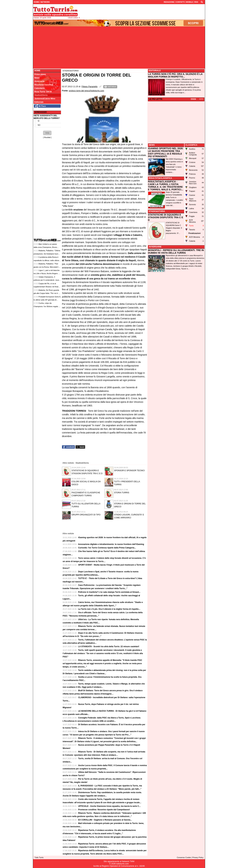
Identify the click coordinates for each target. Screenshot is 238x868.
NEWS (152, 145)
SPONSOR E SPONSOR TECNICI (129, 471)
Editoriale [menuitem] (39, 102)
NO (39, 125)
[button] (47, 133)
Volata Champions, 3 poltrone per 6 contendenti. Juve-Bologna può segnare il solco (47, 280)
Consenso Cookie (184, 857)
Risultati (47, 137)
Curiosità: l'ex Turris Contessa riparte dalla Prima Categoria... (107, 548)
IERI (201, 99)
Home (37, 71)
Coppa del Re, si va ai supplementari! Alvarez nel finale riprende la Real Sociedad (46, 287)
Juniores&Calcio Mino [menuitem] (45, 99)
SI (39, 121)
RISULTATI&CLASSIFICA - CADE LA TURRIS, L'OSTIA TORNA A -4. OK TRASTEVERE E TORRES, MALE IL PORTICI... (166, 186)
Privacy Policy (198, 857)
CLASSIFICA (191, 145)
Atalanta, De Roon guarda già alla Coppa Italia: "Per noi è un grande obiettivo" (47, 293)
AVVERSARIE (155, 247)
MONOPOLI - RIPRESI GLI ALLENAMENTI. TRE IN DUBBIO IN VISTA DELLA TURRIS (176, 252)
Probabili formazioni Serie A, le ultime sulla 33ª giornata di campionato (47, 300)
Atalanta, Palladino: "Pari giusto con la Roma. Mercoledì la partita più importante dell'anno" (47, 267)
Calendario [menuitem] (40, 88)
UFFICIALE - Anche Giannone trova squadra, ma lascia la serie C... (109, 806)
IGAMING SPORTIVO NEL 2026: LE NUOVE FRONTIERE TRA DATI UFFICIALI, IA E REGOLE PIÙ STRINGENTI (166, 152)
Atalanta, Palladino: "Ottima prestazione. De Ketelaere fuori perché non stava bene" (47, 254)
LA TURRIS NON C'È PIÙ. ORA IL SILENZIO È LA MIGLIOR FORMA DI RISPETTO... (175, 75)
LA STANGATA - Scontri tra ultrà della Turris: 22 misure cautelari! (109, 647)
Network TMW (128, 861)
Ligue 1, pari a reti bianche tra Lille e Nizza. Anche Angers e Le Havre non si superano (47, 274)
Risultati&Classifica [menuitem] (44, 85)
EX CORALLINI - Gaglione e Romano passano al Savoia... (105, 820)
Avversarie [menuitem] (39, 81)
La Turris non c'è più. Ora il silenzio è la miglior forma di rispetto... (109, 609)
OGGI (193, 99)
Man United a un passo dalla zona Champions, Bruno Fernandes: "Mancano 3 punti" (46, 247)
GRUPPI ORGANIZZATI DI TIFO (86, 515)
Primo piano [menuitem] (40, 74)
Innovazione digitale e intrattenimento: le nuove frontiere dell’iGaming (111, 544)
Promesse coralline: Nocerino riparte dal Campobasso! (104, 810)
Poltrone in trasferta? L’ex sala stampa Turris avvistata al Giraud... (109, 592)
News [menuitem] (37, 78)
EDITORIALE (155, 71)
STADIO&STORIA (157, 211)
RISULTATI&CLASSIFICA (160, 178)
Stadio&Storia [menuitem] (41, 95)
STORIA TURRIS (122, 493)
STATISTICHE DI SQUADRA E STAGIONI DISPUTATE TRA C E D (166, 217)
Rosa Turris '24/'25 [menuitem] (43, 92)
